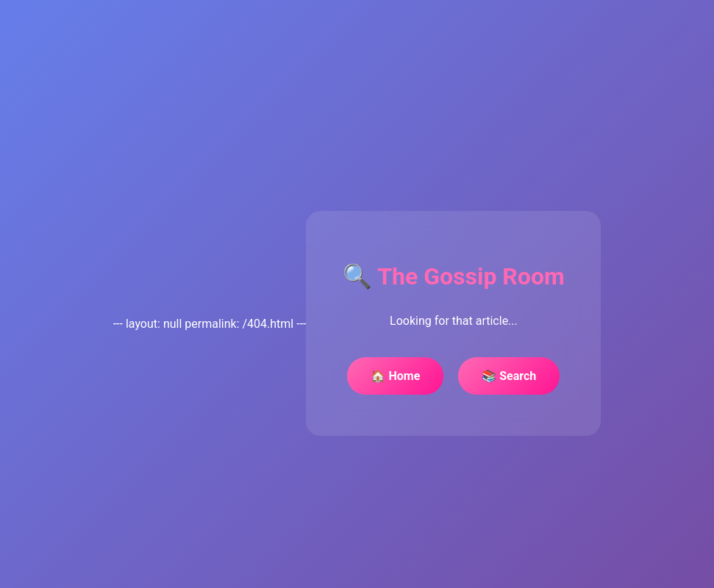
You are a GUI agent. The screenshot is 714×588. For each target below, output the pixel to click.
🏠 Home (395, 376)
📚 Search (509, 376)
